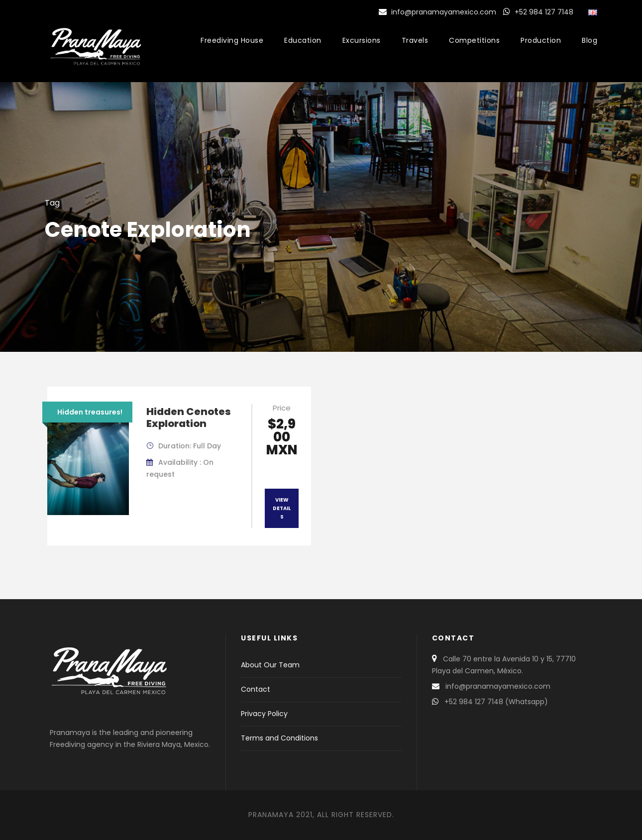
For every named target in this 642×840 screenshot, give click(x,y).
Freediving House (232, 40)
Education (303, 40)
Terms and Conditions (279, 738)
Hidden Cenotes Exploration (189, 418)
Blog (589, 40)
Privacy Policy (264, 714)
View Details (282, 508)
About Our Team (270, 665)
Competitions (474, 40)
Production (541, 40)
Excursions (362, 40)
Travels (415, 40)
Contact (256, 689)
